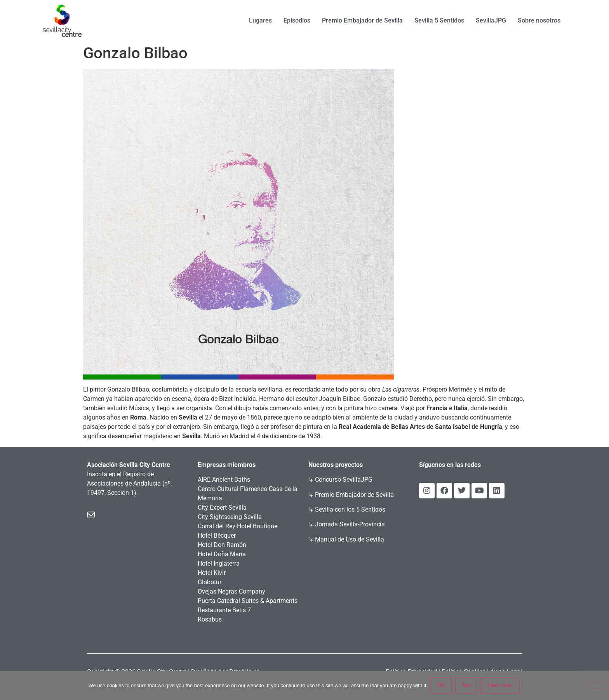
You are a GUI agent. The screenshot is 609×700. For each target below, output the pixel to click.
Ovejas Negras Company (231, 591)
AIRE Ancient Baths (224, 480)
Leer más (501, 686)
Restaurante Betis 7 (224, 610)
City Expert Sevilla (222, 508)
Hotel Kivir (212, 573)
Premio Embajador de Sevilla (362, 20)
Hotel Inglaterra (219, 563)
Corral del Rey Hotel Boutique (238, 526)
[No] (597, 686)
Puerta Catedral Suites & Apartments (248, 601)
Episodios (297, 20)
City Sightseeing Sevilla (230, 517)
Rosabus (210, 619)
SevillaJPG (491, 20)
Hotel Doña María (222, 554)
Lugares (260, 20)
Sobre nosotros (539, 20)
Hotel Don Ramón (222, 545)
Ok (442, 686)
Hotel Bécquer (217, 535)
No (467, 686)
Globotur (210, 582)
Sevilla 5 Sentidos (439, 20)
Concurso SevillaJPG (344, 480)
